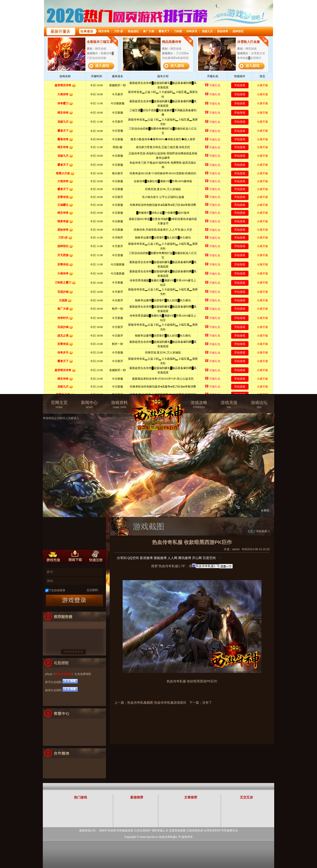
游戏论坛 (259, 405)
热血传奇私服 (63, 674)
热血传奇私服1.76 (170, 837)
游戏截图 (262, 531)
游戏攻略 (199, 405)
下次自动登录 (57, 590)
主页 (250, 531)
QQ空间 (133, 558)
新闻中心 (89, 405)
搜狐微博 (160, 558)
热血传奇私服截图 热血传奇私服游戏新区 (157, 703)
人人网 (172, 558)
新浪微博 (146, 558)
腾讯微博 (185, 558)
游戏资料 (119, 405)
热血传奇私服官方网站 (159, 403)
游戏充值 (229, 405)
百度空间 (209, 558)
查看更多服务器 (73, 652)
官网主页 (59, 405)
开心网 (197, 558)
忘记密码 (92, 590)
